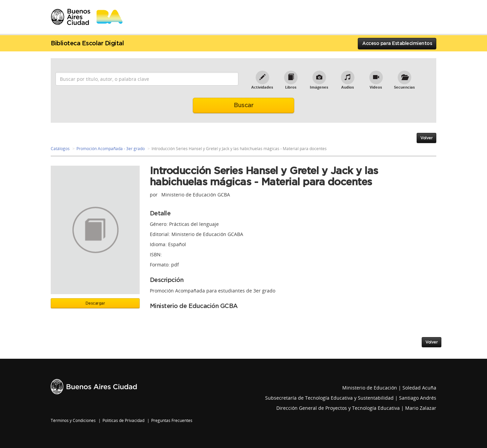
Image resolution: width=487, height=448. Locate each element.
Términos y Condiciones (73, 420)
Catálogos (60, 149)
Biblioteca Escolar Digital (87, 44)
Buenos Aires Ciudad (94, 387)
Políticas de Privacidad (123, 420)
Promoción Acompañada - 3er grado (111, 149)
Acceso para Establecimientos (397, 44)
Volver (426, 138)
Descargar (95, 303)
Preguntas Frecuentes (172, 420)
